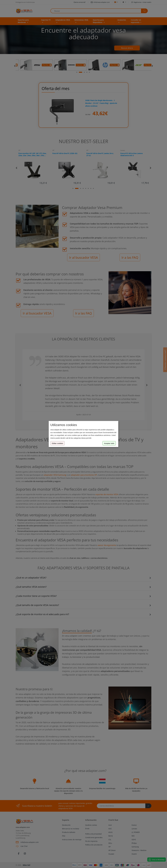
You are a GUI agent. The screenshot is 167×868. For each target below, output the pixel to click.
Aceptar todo (109, 443)
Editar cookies (57, 443)
